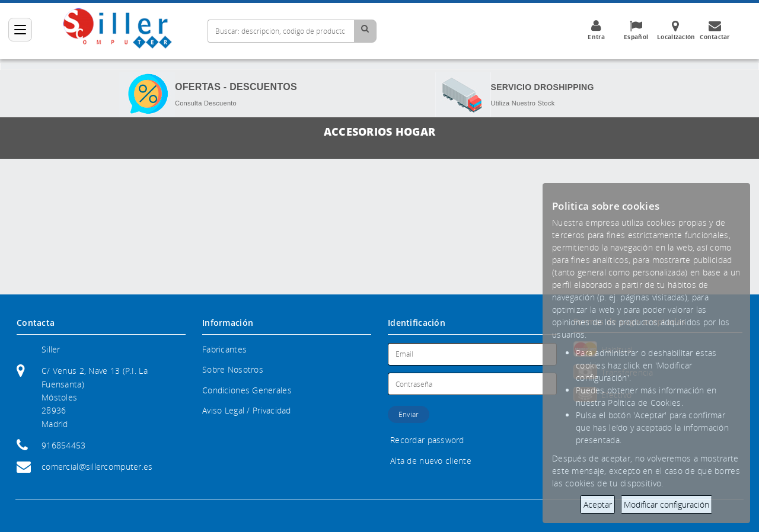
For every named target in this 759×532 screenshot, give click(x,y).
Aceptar (598, 504)
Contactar (715, 30)
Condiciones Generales (247, 390)
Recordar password (427, 440)
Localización (676, 30)
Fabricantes (224, 349)
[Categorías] (20, 30)
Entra (597, 30)
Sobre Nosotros (233, 369)
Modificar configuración (666, 504)
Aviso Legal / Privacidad (247, 410)
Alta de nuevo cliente (431, 461)
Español (636, 30)
